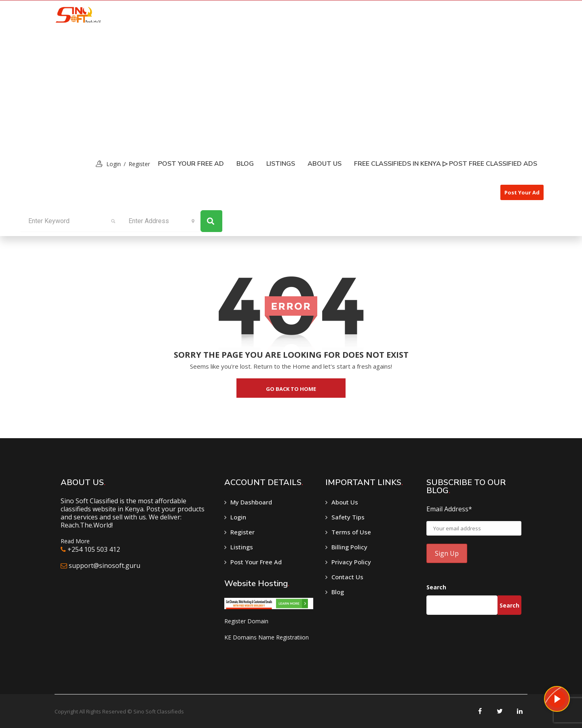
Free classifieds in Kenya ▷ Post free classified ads (446, 164)
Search (436, 587)
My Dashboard (251, 502)
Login (238, 517)
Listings (242, 547)
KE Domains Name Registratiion (267, 637)
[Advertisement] (291, 89)
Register (139, 164)
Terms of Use (351, 532)
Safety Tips (348, 517)
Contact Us (347, 577)
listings (281, 164)
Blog (245, 164)
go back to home (291, 389)
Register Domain (246, 621)
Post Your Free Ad (191, 164)
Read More (75, 541)
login (114, 164)
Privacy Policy (351, 562)
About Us (325, 164)
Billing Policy (349, 547)
